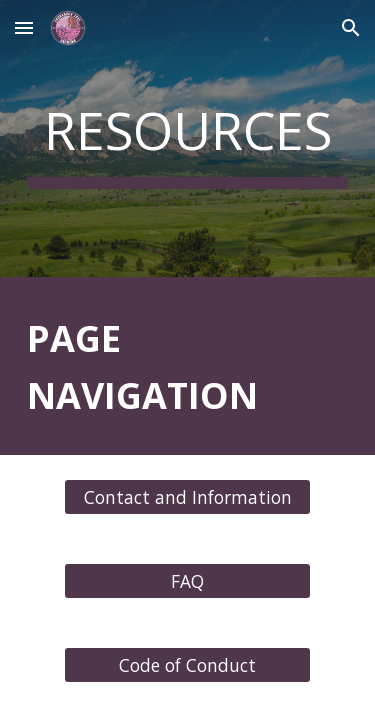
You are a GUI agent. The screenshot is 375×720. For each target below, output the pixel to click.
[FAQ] (187, 581)
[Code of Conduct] (187, 665)
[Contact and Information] (187, 497)
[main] (188, 138)
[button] (24, 27)
